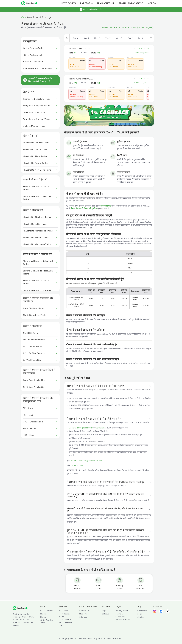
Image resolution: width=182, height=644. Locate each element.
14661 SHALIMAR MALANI (81, 49)
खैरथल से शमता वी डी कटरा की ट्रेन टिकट (84, 208)
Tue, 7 (108, 38)
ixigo (104, 611)
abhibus (106, 614)
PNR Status (86, 3)
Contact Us (84, 611)
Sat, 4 (76, 38)
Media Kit (83, 614)
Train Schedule (106, 3)
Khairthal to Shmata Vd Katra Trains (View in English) (128, 28)
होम (23, 18)
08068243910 (77, 465)
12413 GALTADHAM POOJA (82, 79)
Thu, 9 (130, 38)
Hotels (43, 617)
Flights (43, 614)
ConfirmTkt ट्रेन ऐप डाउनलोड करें (81, 428)
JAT (98, 53)
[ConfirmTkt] (20, 609)
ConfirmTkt (100, 428)
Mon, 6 (97, 38)
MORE (152, 3)
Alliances (83, 617)
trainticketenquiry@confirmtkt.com (87, 461)
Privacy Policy (122, 611)
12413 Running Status (142, 83)
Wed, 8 (119, 38)
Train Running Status (131, 3)
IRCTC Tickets (68, 3)
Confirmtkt (142, 611)
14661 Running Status (142, 53)
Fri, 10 (141, 38)
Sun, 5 (86, 38)
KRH (75, 53)
